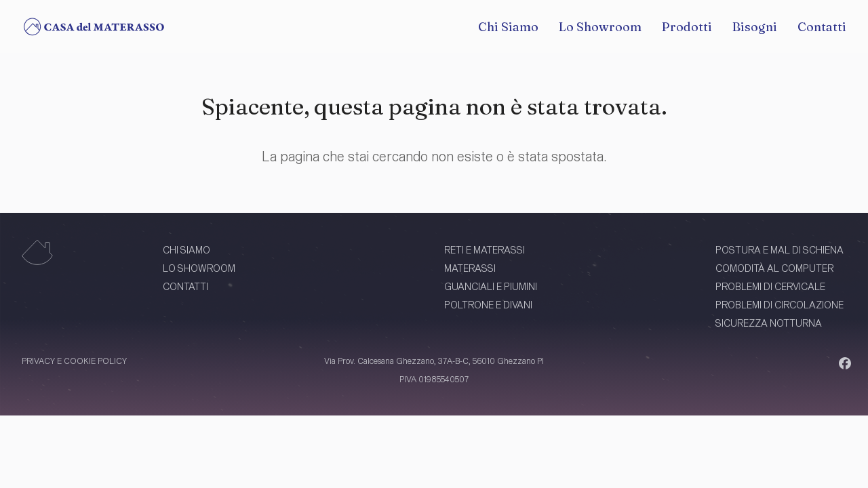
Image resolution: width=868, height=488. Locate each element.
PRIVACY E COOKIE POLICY (74, 361)
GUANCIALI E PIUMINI (491, 286)
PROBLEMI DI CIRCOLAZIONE (780, 305)
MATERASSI (470, 268)
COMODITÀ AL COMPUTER (774, 268)
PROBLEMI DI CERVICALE (770, 286)
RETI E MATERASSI (485, 250)
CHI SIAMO (186, 250)
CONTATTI (185, 286)
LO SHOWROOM (199, 268)
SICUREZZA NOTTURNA (769, 323)
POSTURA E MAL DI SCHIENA (780, 250)
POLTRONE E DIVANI (488, 305)
